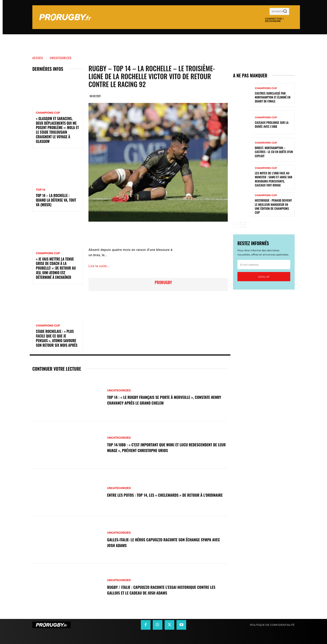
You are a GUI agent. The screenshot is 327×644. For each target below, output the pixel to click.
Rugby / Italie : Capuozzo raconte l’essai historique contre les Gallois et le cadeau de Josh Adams (166, 590)
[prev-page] (236, 225)
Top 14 (41, 190)
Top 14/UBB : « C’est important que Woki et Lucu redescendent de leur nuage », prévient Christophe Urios (164, 447)
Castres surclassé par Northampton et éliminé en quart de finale (273, 97)
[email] (264, 265)
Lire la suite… (99, 266)
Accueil (38, 58)
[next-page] (243, 225)
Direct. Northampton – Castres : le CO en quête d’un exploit (274, 152)
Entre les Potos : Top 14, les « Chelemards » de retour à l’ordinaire (162, 495)
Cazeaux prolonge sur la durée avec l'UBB (272, 124)
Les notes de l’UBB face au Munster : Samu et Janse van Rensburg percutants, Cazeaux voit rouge (274, 179)
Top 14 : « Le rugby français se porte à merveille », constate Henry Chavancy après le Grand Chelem (166, 400)
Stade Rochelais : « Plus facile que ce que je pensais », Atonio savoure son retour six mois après (57, 338)
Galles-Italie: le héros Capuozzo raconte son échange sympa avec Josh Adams (167, 542)
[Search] (285, 11)
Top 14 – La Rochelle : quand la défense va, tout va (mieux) (56, 200)
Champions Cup (48, 113)
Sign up (264, 277)
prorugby (163, 282)
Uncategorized (61, 58)
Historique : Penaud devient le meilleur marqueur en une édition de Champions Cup (273, 206)
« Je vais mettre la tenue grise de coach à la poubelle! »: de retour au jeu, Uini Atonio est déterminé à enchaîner (56, 268)
